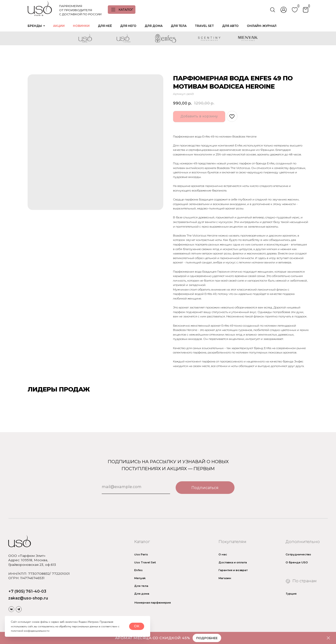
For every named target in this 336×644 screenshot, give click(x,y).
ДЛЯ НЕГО (128, 26)
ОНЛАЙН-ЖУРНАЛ (262, 26)
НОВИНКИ (81, 26)
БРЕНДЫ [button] (35, 26)
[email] (136, 487)
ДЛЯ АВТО (230, 26)
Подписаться (205, 488)
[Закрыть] (328, 638)
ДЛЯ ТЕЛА (179, 26)
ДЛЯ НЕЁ (105, 26)
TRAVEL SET (204, 26)
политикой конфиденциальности (30, 631)
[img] (11, 609)
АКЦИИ (59, 26)
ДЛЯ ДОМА (154, 26)
